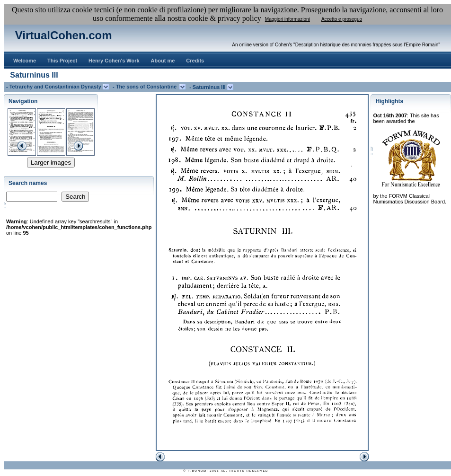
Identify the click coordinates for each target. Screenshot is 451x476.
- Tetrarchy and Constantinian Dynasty (54, 87)
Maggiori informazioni (287, 19)
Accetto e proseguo (342, 19)
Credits (195, 61)
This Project (62, 61)
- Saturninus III (208, 87)
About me (163, 61)
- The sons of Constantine (146, 87)
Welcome (25, 61)
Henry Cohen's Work (114, 61)
